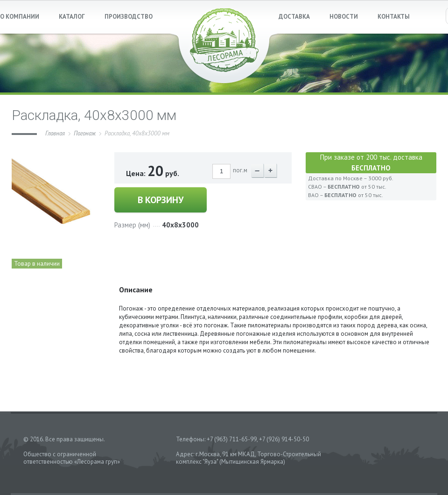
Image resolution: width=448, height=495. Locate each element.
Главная (55, 133)
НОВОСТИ (344, 17)
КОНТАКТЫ (394, 17)
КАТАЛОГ (72, 17)
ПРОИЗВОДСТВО (129, 17)
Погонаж (85, 133)
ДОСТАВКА (294, 17)
